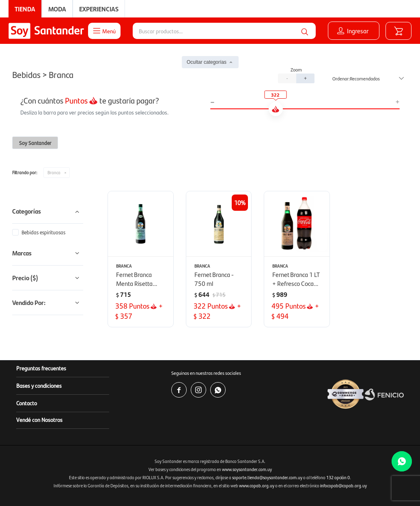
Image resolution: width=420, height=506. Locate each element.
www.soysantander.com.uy (247, 469)
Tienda (25, 9)
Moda (57, 9)
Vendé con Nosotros (39, 420)
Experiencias (99, 9)
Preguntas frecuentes (41, 368)
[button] (305, 31)
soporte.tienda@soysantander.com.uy (267, 477)
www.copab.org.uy (257, 485)
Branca (54, 172)
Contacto (27, 403)
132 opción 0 (338, 477)
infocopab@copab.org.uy (344, 485)
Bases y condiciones (39, 385)
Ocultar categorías (207, 62)
